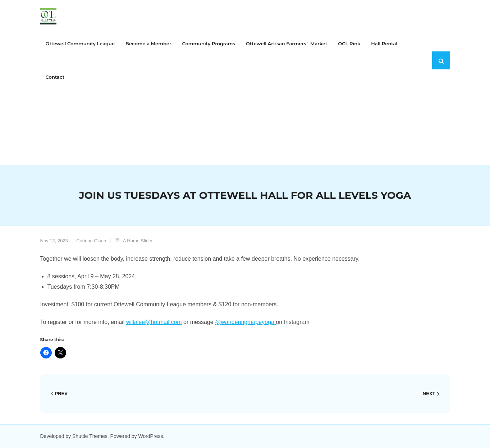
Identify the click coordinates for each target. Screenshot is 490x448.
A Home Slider (138, 241)
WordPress (150, 436)
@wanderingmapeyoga (245, 322)
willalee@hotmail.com (154, 322)
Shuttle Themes (90, 436)
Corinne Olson (91, 241)
